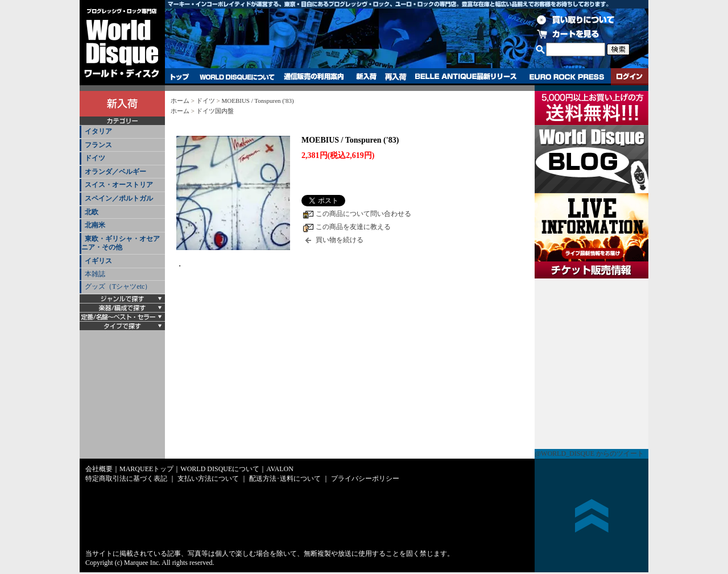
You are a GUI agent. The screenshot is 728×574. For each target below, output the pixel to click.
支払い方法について (208, 479)
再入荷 (396, 77)
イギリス (98, 261)
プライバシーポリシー (365, 479)
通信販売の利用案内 (314, 77)
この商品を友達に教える (353, 227)
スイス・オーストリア (119, 185)
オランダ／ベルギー (115, 172)
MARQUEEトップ (146, 469)
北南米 (95, 225)
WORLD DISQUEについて (237, 77)
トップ (180, 77)
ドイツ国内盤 (215, 111)
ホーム (180, 101)
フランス (98, 145)
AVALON (280, 469)
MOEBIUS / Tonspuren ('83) (257, 101)
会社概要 (99, 469)
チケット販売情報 (591, 364)
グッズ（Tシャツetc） (118, 286)
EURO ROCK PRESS (567, 77)
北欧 (92, 212)
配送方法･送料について (285, 479)
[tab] (122, 132)
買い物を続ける (340, 240)
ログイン (630, 77)
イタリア (98, 131)
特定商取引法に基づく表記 (126, 479)
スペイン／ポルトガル (119, 198)
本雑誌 (95, 274)
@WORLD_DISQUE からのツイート (589, 454)
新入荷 (366, 77)
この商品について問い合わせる (363, 214)
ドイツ (95, 158)
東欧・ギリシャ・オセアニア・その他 (121, 243)
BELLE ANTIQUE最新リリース (466, 77)
